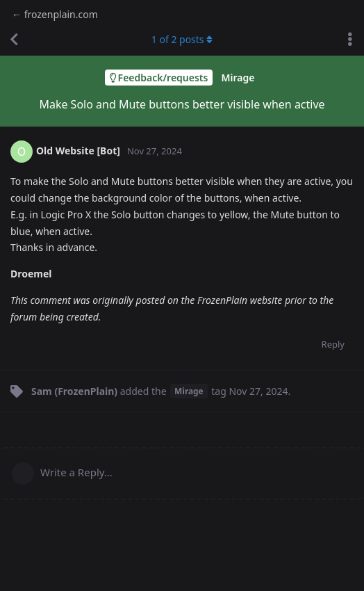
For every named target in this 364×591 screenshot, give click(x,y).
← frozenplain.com (55, 14)
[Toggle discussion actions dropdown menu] (350, 40)
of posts (182, 39)
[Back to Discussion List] (14, 40)
